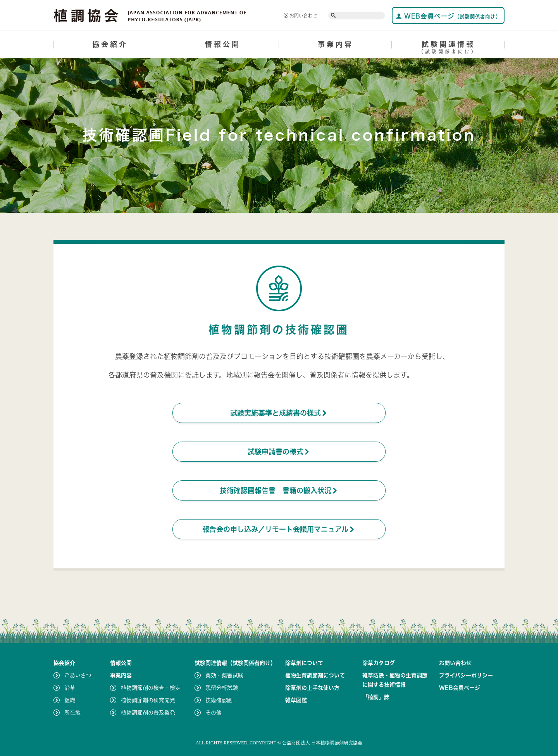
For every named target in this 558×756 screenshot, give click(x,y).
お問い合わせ (301, 16)
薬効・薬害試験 (224, 675)
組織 (70, 700)
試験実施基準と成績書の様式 (279, 413)
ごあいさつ (78, 675)
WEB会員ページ (448, 16)
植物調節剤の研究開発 (148, 700)
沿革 (70, 688)
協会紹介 (110, 44)
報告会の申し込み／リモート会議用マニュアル (279, 529)
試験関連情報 (448, 49)
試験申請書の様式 (279, 452)
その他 (214, 713)
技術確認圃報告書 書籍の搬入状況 (279, 490)
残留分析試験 (222, 688)
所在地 (72, 713)
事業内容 (336, 44)
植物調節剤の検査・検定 (151, 688)
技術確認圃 (219, 700)
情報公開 (223, 44)
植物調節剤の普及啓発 (148, 713)
